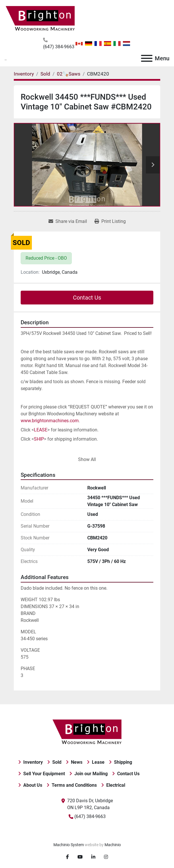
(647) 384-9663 (59, 47)
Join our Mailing (91, 774)
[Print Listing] (110, 221)
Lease (98, 762)
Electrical (116, 785)
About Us (33, 785)
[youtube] (80, 857)
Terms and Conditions (74, 785)
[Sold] (45, 74)
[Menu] (147, 58)
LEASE (41, 430)
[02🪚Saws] (69, 74)
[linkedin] (93, 857)
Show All (87, 459)
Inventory (33, 762)
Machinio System (69, 845)
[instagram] (106, 857)
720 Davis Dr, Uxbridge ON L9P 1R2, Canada (90, 804)
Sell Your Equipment (44, 774)
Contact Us (87, 298)
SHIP (39, 439)
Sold (57, 762)
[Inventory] (24, 74)
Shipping (123, 762)
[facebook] (67, 857)
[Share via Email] (68, 221)
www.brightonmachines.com (50, 421)
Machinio (113, 845)
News (77, 762)
